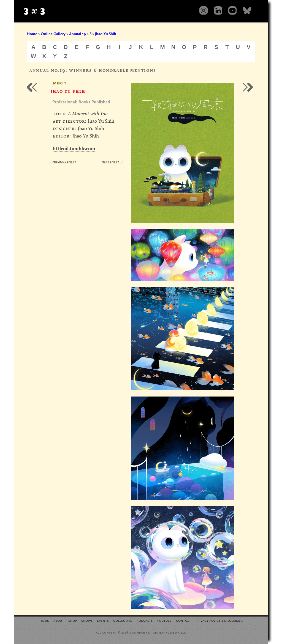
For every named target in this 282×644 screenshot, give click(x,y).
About (59, 620)
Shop (73, 620)
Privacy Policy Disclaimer (219, 620)
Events (103, 620)
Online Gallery (53, 34)
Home (32, 34)
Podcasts (145, 620)
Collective (123, 620)
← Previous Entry (62, 162)
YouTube (164, 620)
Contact (183, 620)
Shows (87, 620)
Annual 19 (78, 34)
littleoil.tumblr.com (74, 148)
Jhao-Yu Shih (106, 34)
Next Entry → (112, 162)
